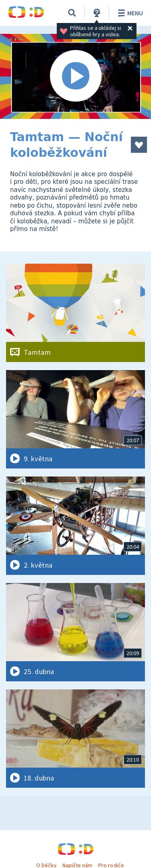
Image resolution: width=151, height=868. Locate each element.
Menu (129, 13)
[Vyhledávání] (72, 13)
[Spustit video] (75, 76)
